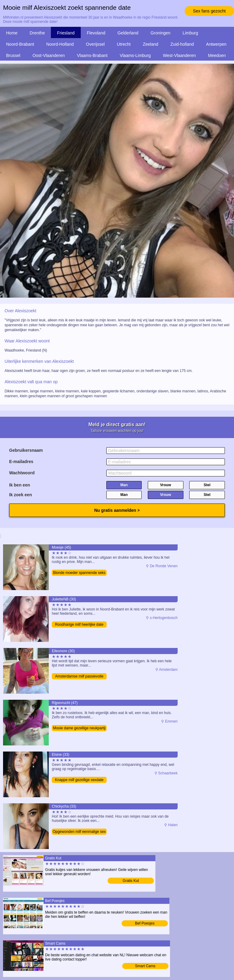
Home (12, 33)
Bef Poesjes (145, 923)
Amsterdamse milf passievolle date (79, 677)
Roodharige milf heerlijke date (79, 624)
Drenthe (37, 33)
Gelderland (128, 33)
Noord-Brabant (20, 44)
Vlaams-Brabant (92, 55)
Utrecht (124, 44)
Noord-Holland (60, 44)
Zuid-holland (182, 44)
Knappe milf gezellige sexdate (79, 780)
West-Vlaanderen (179, 55)
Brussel (13, 55)
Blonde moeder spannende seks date (79, 573)
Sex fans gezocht (209, 11)
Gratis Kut (131, 881)
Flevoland (96, 33)
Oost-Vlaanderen (49, 55)
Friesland (66, 33)
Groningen (160, 33)
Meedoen (217, 55)
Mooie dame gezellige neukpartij (79, 728)
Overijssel (95, 44)
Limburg (190, 33)
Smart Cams (145, 966)
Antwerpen (216, 44)
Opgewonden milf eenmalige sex (79, 832)
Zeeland (151, 44)
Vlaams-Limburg (135, 55)
